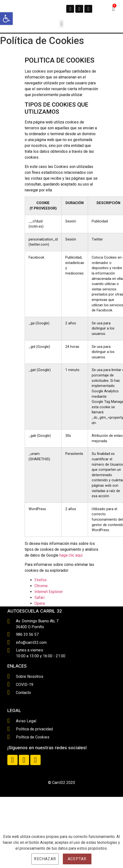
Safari (39, 598)
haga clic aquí (71, 555)
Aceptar (77, 859)
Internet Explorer (49, 592)
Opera (40, 603)
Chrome (41, 586)
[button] (61, 24)
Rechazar (45, 859)
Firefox (41, 580)
